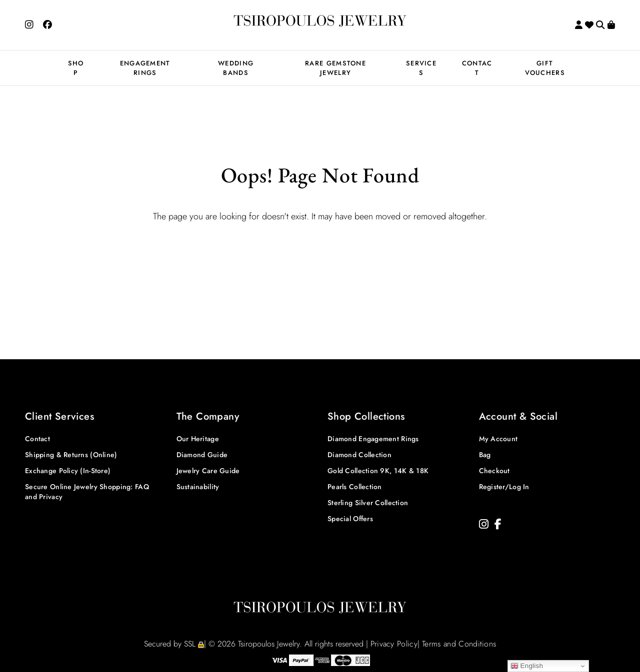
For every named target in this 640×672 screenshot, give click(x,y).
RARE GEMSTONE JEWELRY (335, 68)
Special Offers (350, 519)
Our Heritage (198, 439)
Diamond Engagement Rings (373, 439)
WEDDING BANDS (236, 68)
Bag (485, 455)
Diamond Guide (202, 455)
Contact (37, 439)
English (527, 666)
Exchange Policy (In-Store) (68, 471)
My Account (498, 439)
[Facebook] (498, 524)
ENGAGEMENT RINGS (145, 68)
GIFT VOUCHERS (545, 68)
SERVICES (421, 68)
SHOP (76, 68)
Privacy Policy (394, 644)
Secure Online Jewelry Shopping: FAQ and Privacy (87, 492)
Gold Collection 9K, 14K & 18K (378, 471)
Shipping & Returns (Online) (71, 455)
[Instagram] (484, 524)
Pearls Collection (355, 487)
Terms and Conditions (459, 644)
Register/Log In (504, 487)
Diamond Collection (359, 455)
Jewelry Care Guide (208, 471)
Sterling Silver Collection (368, 503)
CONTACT (477, 68)
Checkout (494, 471)
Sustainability (198, 487)
